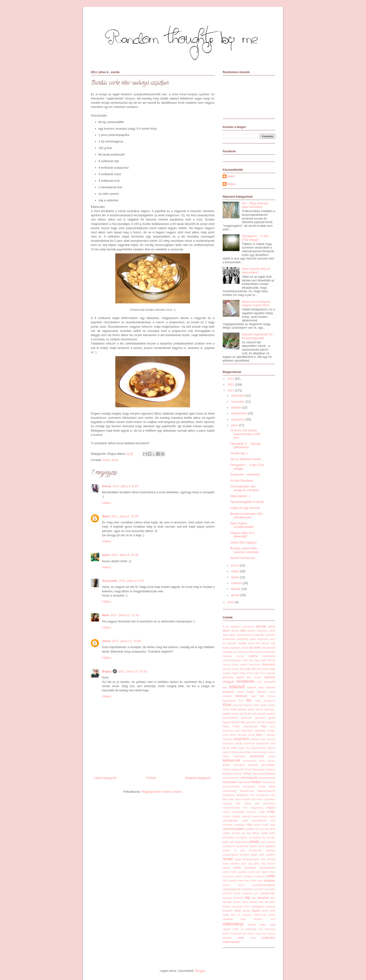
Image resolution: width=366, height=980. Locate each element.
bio (235, 652)
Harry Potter (231, 726)
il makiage (269, 735)
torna (265, 911)
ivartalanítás (263, 744)
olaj (266, 829)
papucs (271, 842)
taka (254, 898)
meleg (248, 804)
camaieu (227, 656)
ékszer (258, 677)
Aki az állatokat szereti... (246, 459)
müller (271, 812)
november (238, 402)
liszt (252, 795)
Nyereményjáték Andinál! (247, 502)
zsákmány (268, 938)
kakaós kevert (267, 752)
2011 (231, 390)
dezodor (227, 669)
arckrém (270, 635)
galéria (242, 709)
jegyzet (271, 748)
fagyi (253, 696)
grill (254, 714)
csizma (226, 665)
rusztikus (235, 864)
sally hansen (268, 864)
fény (241, 701)
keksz (262, 761)
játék (234, 748)
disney (236, 669)
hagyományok (231, 722)
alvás (225, 635)
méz (245, 808)
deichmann (255, 665)
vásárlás (228, 919)
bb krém (255, 648)
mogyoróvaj (257, 808)
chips (257, 660)
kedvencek (231, 760)
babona (265, 643)
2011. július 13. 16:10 (133, 671)
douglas (227, 673)
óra (248, 833)
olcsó (272, 829)
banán (245, 648)
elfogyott (228, 682)
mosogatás (238, 812)
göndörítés (245, 714)
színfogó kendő (231, 893)
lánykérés (243, 795)
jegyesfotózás (258, 748)
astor (253, 639)
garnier (260, 709)
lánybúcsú (229, 795)
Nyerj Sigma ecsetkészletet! (242, 525)
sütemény (260, 876)
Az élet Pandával (242, 481)
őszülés (271, 838)
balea (226, 648)
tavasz (254, 902)
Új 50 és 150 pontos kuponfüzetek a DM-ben (245, 434)
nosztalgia (240, 825)
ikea (259, 735)
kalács (226, 756)
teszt (238, 911)
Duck (263, 673)
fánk (262, 696)
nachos (227, 816)
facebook (241, 696)
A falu (226, 627)
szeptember (239, 413)
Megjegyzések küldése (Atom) (162, 792)
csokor (235, 665)
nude (265, 825)
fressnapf (238, 705)
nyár (273, 825)
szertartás (270, 889)
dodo (259, 669)
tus (239, 915)
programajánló (230, 855)
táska (245, 902)
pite (243, 850)
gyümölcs (260, 718)
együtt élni (244, 677)
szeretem (259, 889)
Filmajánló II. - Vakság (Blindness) (245, 446)
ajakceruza (248, 627)
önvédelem (241, 838)
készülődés (268, 765)
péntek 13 (230, 850)
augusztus (238, 419)
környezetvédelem (264, 773)
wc (242, 929)
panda (254, 842)
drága (243, 673)
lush (225, 799)
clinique (271, 660)
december (238, 396)
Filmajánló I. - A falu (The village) (255, 238)
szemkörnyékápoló (264, 885)
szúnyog (227, 898)
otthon (256, 833)
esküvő (237, 687)
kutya (256, 782)
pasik (262, 846)
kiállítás (227, 769)
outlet (265, 833)
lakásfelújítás (230, 791)
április (236, 577)
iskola (239, 743)
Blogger (200, 971)
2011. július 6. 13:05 (125, 516)
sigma (226, 868)
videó (263, 925)
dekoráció (269, 664)
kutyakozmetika (231, 786)
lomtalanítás (262, 795)
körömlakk (230, 782)
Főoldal (151, 778)
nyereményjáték (233, 829)
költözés (237, 774)
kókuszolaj (258, 769)
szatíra (226, 885)
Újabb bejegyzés (106, 778)
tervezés (238, 906)
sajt (250, 864)
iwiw (273, 744)
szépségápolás (232, 889)
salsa (256, 864)
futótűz (272, 705)
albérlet (235, 631)
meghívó (227, 804)
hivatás (271, 731)
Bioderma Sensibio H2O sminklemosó (246, 516)
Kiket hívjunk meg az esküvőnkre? (256, 271)
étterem (262, 692)
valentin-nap (260, 915)
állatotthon (263, 631)
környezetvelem (231, 778)
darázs (244, 665)
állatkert (251, 631)
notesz (257, 825)
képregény (239, 765)
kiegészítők (238, 769)
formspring (269, 701)
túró (233, 915)
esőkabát (270, 687)
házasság (228, 731)
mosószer (252, 812)
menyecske (269, 804)
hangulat (271, 722)
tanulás (227, 902)
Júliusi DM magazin (243, 542)
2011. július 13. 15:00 (127, 641)
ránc (262, 854)
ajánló (272, 626)
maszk (246, 799)
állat (243, 630)
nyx (262, 829)
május (236, 571)
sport (265, 872)
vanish (272, 915)
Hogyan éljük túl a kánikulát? (242, 535)
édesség (228, 677)
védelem (258, 919)
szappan (269, 880)
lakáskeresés (247, 791)
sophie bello (230, 872)
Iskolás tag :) (239, 453)
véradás (252, 925)
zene (241, 938)
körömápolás (249, 778)
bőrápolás (270, 652)
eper (225, 687)
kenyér (272, 761)
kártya (272, 756)
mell (257, 804)
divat (243, 669)
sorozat (242, 872)
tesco (247, 907)
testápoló (270, 907)
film (249, 700)
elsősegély (269, 682)
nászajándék (230, 820)
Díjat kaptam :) (240, 496)
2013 (231, 379)
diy (248, 669)
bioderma (243, 652)
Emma (107, 486)
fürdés (226, 709)
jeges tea (244, 748)
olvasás (236, 833)
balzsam (236, 648)
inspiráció (241, 739)
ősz (264, 838)
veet (273, 919)
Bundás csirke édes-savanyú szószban (244, 550)
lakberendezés (266, 791)
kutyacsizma (269, 782)
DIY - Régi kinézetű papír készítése (255, 205)
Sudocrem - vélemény (245, 474)
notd (249, 825)
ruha (225, 863)
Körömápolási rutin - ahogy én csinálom (245, 488)
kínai (115, 460)
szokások (247, 893)
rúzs (244, 863)
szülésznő (238, 898)
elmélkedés (246, 681)
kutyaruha (249, 786)
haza (273, 726)
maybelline (269, 799)
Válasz (107, 503)
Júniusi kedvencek (243, 558)
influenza (228, 739)
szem (241, 885)
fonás (258, 701)
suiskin (239, 876)
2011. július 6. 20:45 (125, 555)
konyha (227, 773)
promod (244, 854)
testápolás (258, 906)
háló (263, 722)
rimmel (271, 859)
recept (228, 859)
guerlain (262, 714)
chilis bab (248, 660)
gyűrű (272, 718)
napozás (246, 816)
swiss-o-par (256, 881)
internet (255, 739)
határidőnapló (250, 726)
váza (243, 919)
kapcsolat (240, 756)
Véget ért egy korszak (245, 508)
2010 (231, 602)
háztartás (260, 730)
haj (242, 722)
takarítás (263, 898)
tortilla (226, 915)
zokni (253, 938)
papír (263, 842)
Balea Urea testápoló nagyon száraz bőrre (256, 304)
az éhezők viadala (235, 643)
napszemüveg (260, 816)
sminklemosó (267, 868)
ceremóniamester (232, 660)
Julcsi (106, 641)
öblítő (272, 833)
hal (258, 722)
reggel (238, 859)
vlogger (227, 929)
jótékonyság (238, 752)
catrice (253, 656)
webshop (251, 929)
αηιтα (106, 555)
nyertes (250, 829)
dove (235, 673)
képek (226, 765)
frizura (248, 705)
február (236, 589)
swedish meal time (239, 881)
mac (231, 799)
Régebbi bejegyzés (198, 778)
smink (237, 868)
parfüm (254, 846)
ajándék (261, 626)
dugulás (271, 673)
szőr (256, 893)
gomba (235, 714)
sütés (271, 876)
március (237, 583)
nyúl (257, 829)
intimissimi (228, 744)
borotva (260, 652)
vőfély (236, 929)
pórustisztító (255, 850)
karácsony (257, 756)
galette (251, 709)
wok (261, 929)
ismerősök (249, 744)
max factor (257, 799)
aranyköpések (244, 635)
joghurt (226, 752)
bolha (252, 652)
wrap (251, 934)
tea (261, 902)
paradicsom (229, 846)
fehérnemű (229, 701)
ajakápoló (236, 627)
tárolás (237, 902)
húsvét (251, 735)
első (259, 682)
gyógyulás (247, 718)
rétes (263, 859)
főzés (106, 460)
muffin (262, 812)
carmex (240, 656)
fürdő (234, 709)
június (236, 565)
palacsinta (241, 842)
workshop (270, 929)
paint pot (228, 842)
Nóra (106, 615)
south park (254, 872)
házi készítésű (244, 730)
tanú (273, 898)
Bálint (231, 176)
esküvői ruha (255, 687)
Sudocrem (228, 876)
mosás (226, 812)
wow (245, 934)
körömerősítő (267, 778)
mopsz (271, 808)
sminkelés (250, 868)
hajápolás (251, 722)
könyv (247, 773)
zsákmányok (231, 942)
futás (264, 705)
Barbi (106, 516)
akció (226, 630)
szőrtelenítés (267, 893)
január (236, 595)
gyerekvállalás (230, 718)
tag (248, 897)
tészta (246, 911)
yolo (263, 934)
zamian (227, 938)
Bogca (107, 671)
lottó (273, 795)
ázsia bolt (254, 643)
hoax (225, 735)
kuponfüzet (244, 782)
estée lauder (246, 692)
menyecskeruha (231, 808)
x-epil (257, 934)
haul (264, 726)
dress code (253, 673)
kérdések (253, 765)
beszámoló (269, 648)
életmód (270, 677)
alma (272, 630)
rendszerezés (251, 859)
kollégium (270, 769)
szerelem (247, 889)
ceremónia (269, 656)
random (271, 854)
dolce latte (269, 669)
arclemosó (229, 639)
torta (273, 911)
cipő (263, 660)
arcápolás (259, 635)
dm (253, 669)
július (235, 425)
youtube (271, 934)
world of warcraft (232, 934)
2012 (231, 385)
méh (238, 804)
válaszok (247, 915)
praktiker (271, 850)
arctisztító (243, 639)
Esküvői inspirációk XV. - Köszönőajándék (258, 336)
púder (254, 854)
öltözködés (229, 838)
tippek (256, 911)
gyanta (271, 713)
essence (228, 692)
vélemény (233, 924)
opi (243, 833)
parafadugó (243, 846)
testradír (228, 911)
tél (266, 902)
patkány (270, 846)
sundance (248, 876)
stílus (272, 872)
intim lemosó (268, 739)
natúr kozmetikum (254, 820)
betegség (228, 652)
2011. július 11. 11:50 (125, 615)
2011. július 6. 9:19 (125, 486)
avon (273, 639)
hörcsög (242, 735)
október (237, 407)
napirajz (236, 816)
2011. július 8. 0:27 (132, 581)
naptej (272, 816)
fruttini (256, 705)
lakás (272, 786)
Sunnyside (110, 581)
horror (233, 735)
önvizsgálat (255, 838)
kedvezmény (250, 761)
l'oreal (262, 786)
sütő (225, 881)
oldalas (227, 833)
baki (273, 643)
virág (272, 925)
